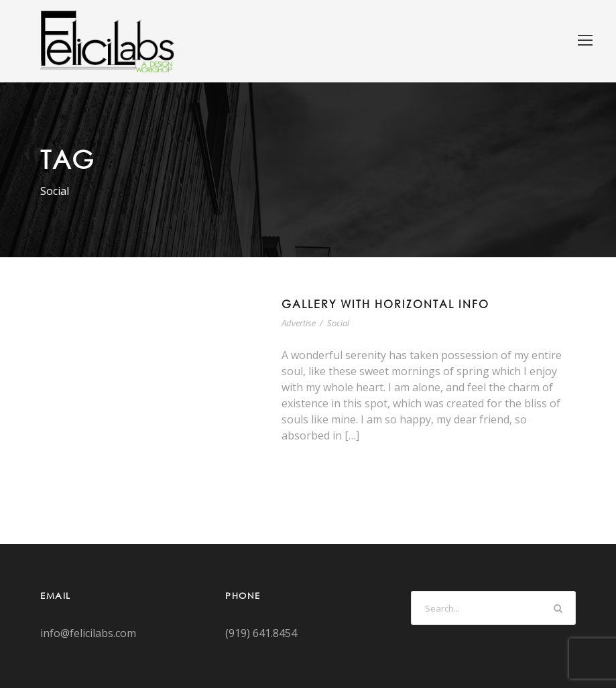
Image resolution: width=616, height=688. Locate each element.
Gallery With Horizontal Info (385, 304)
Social (338, 323)
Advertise (299, 323)
